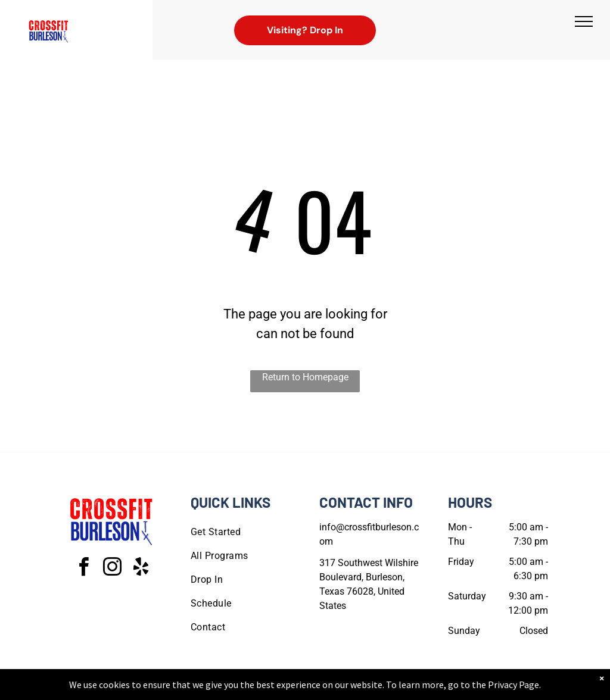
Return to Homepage (305, 377)
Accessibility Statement (329, 689)
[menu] (584, 21)
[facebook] (83, 569)
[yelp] (141, 569)
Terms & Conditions (403, 689)
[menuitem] (241, 532)
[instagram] (112, 569)
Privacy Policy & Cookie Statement (231, 689)
